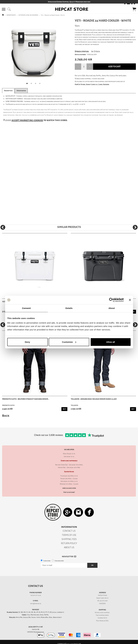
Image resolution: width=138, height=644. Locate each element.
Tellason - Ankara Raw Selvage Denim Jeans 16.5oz (94, 399)
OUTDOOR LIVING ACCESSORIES (28, 15)
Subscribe (47, 561)
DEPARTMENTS (11, 15)
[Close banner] (130, 300)
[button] (4, 9)
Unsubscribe (59, 561)
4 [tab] (41, 84)
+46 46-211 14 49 (36, 595)
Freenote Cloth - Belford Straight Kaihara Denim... (26, 399)
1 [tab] (28, 84)
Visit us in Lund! (69, 492)
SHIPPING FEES (69, 539)
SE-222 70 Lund (102, 601)
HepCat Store (102, 595)
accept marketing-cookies (27, 120)
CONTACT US (69, 531)
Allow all (111, 342)
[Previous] (3, 227)
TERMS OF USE (69, 535)
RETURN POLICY (69, 543)
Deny (28, 342)
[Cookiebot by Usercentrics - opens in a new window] (111, 300)
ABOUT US (69, 547)
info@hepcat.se (36, 604)
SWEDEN (102, 604)
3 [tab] (36, 84)
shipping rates (104, 615)
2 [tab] (32, 84)
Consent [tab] (26, 308)
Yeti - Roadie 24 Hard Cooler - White (53, 15)
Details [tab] (69, 308)
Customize (69, 342)
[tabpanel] (34, 53)
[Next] (135, 227)
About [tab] (112, 308)
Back (6, 416)
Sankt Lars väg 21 (102, 598)
